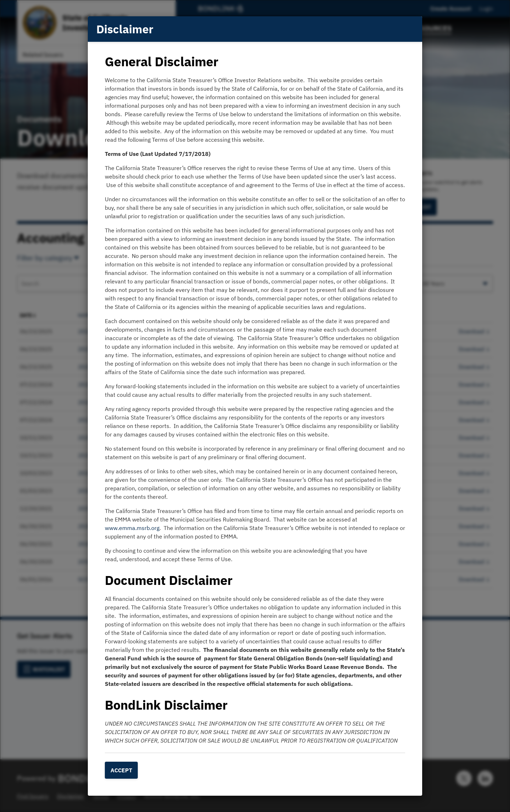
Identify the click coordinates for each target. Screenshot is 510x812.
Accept (121, 770)
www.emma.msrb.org (132, 528)
